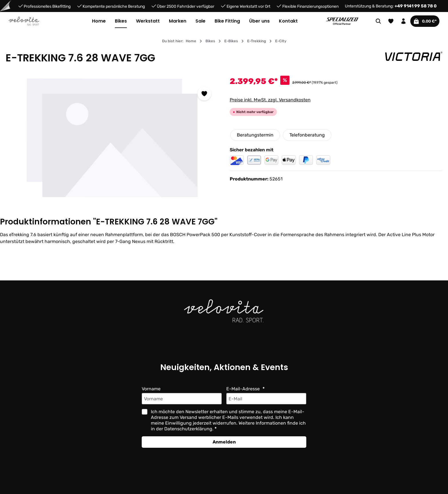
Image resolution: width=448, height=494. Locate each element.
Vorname (151, 389)
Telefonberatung (307, 135)
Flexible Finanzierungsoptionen (310, 6)
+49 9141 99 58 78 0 (417, 6)
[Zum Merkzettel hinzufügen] (204, 94)
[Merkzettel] (386, 21)
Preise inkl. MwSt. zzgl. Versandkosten (270, 100)
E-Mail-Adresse (243, 389)
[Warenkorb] (423, 21)
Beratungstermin (255, 135)
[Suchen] (374, 21)
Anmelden (224, 442)
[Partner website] (342, 21)
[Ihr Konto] (399, 21)
